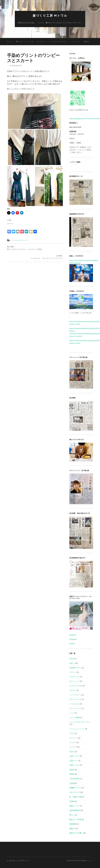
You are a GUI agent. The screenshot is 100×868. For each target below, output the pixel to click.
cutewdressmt (16, 66)
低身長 (72, 770)
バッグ (72, 713)
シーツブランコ (75, 695)
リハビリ (73, 742)
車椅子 (72, 828)
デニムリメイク (75, 699)
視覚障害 (73, 824)
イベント (74, 42)
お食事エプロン (75, 668)
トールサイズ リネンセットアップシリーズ (49, 250)
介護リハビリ (75, 765)
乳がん (72, 751)
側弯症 (72, 774)
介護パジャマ (75, 756)
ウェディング (75, 677)
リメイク (40, 42)
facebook (73, 635)
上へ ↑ (91, 861)
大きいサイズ (75, 792)
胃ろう (72, 815)
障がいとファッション (23, 42)
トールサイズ (75, 704)
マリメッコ (74, 738)
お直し (72, 663)
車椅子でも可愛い (76, 833)
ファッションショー (77, 729)
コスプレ (73, 690)
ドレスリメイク (75, 708)
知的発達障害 (75, 810)
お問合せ (86, 42)
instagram (73, 639)
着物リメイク (75, 806)
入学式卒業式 (75, 779)
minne (72, 659)
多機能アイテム (75, 788)
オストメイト (75, 681)
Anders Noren (81, 861)
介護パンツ (74, 761)
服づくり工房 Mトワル (50, 16)
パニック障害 (75, 717)
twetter (72, 643)
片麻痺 (72, 801)
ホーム (9, 42)
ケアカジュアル (75, 686)
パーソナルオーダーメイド (58, 42)
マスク (72, 733)
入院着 (72, 783)
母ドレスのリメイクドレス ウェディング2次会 (21, 250)
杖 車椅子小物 (75, 797)
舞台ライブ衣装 (75, 819)
